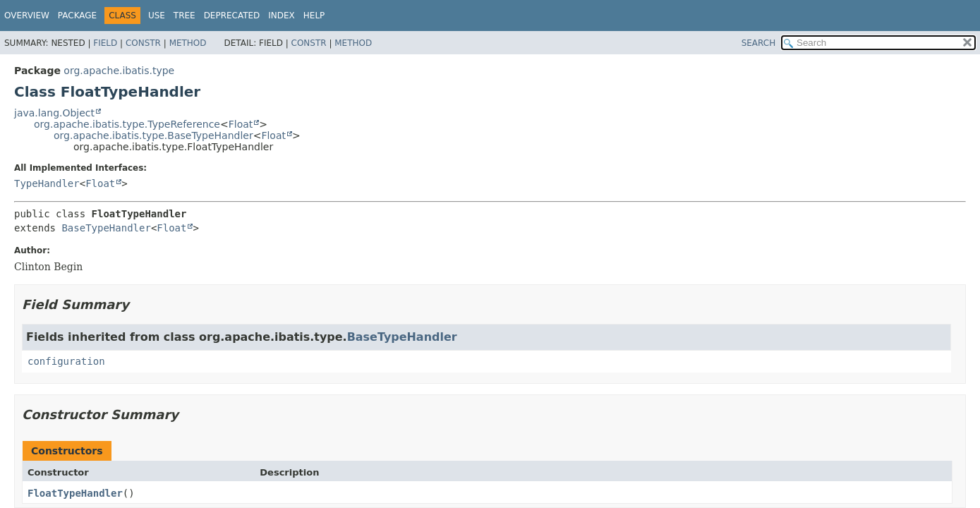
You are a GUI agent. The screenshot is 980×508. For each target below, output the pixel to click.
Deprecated (232, 16)
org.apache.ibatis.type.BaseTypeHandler (153, 135)
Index (282, 16)
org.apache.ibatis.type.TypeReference (127, 124)
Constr (143, 43)
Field (105, 43)
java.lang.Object (54, 113)
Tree (184, 16)
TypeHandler (47, 183)
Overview (27, 16)
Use (157, 16)
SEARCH (759, 43)
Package (77, 16)
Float (241, 124)
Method (188, 43)
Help (314, 16)
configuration (66, 361)
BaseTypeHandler (106, 228)
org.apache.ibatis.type (119, 71)
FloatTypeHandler (75, 493)
